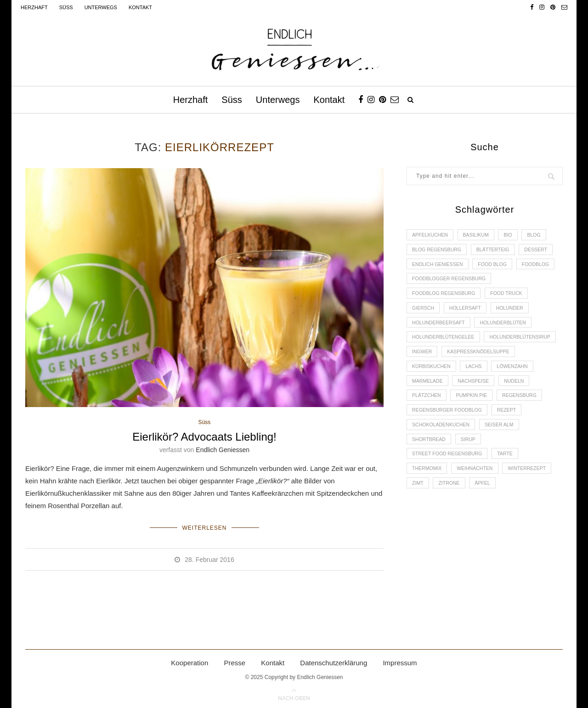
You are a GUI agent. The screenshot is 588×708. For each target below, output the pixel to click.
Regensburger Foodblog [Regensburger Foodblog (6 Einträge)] (449, 439)
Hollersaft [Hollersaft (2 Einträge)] (468, 314)
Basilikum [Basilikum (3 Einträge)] (479, 235)
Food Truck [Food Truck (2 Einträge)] (512, 298)
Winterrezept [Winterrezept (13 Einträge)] (533, 502)
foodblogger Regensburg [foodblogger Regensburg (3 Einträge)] (496, 283)
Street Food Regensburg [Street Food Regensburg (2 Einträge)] (449, 487)
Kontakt (140, 7)
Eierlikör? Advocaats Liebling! (204, 437)
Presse (235, 661)
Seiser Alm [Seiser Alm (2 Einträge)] (504, 455)
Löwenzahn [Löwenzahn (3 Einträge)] (462, 392)
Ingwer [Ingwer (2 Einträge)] (503, 361)
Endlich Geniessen (223, 450)
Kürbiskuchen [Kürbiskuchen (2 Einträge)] (514, 377)
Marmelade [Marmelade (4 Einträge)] (510, 392)
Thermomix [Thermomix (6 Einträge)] (428, 502)
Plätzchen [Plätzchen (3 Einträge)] (513, 408)
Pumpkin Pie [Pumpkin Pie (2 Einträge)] (429, 424)
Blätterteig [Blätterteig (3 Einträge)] (497, 251)
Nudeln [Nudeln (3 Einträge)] (472, 408)
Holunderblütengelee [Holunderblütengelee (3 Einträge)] (445, 345)
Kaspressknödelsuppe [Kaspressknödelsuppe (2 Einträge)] (445, 377)
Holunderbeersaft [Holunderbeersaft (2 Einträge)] (440, 329)
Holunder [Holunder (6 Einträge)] (515, 314)
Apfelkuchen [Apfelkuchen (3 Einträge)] (431, 235)
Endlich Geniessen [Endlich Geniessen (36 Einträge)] (439, 266)
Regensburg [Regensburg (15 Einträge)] (479, 424)
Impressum (400, 661)
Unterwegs (101, 7)
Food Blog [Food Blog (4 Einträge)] (497, 266)
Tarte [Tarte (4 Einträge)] (510, 487)
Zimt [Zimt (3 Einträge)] (418, 518)
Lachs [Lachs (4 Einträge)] (421, 392)
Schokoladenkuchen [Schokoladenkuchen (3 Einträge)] (443, 455)
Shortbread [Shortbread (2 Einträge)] (430, 471)
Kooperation (189, 661)
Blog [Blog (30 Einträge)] (541, 235)
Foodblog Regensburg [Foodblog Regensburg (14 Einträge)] (446, 298)
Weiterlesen (204, 527)
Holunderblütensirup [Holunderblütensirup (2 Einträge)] (444, 361)
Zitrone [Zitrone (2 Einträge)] (452, 518)
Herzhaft (34, 7)
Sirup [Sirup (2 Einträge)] (471, 471)
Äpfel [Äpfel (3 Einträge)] (487, 518)
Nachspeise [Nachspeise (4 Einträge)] (429, 408)
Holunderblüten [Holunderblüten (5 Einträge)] (508, 329)
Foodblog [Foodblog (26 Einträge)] (427, 283)
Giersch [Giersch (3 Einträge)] (424, 314)
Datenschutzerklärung (334, 661)
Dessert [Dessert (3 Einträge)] (543, 251)
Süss (66, 7)
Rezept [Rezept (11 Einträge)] (512, 439)
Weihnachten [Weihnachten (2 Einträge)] (478, 502)
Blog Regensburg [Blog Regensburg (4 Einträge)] (438, 251)
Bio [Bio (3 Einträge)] (513, 235)
